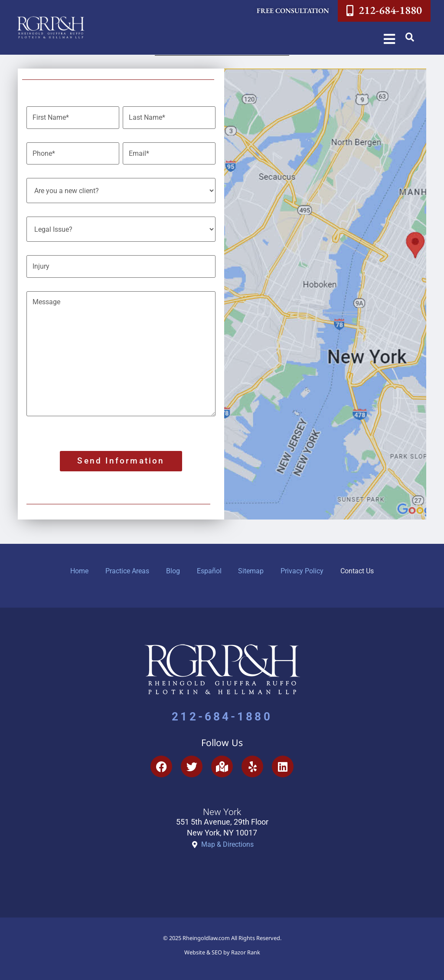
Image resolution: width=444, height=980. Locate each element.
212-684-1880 (222, 714)
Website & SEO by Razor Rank (222, 950)
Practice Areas (126, 569)
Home (78, 569)
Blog (173, 569)
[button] (410, 37)
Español (209, 569)
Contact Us (359, 569)
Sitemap (252, 569)
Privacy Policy (303, 569)
